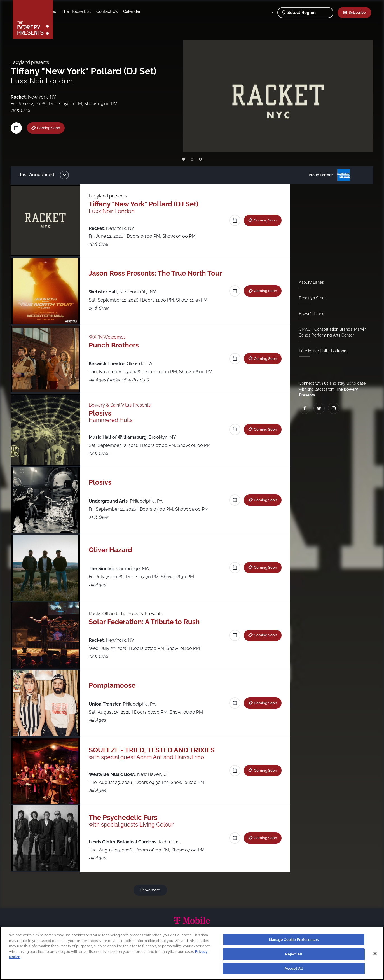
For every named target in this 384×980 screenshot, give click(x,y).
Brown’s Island (310, 314)
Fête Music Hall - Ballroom (321, 351)
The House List (120, 11)
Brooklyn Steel (310, 298)
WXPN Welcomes (110, 337)
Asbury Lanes (309, 282)
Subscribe (357, 12)
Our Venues (89, 11)
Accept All (294, 968)
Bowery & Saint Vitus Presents (122, 405)
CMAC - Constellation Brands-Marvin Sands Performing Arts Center (330, 332)
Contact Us (151, 11)
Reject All (294, 954)
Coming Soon (53, 128)
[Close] (375, 953)
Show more (151, 890)
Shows (65, 11)
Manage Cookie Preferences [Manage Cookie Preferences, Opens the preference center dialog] (294, 940)
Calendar (176, 11)
